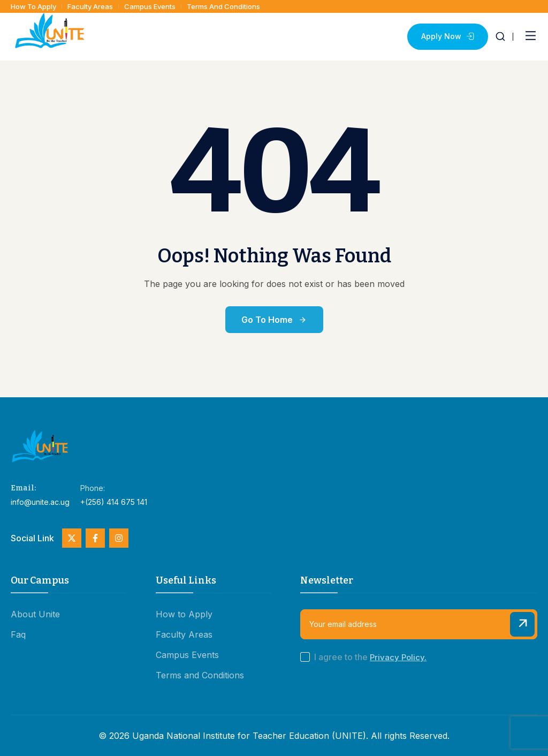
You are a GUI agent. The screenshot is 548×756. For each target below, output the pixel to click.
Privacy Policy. (398, 657)
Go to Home (274, 320)
